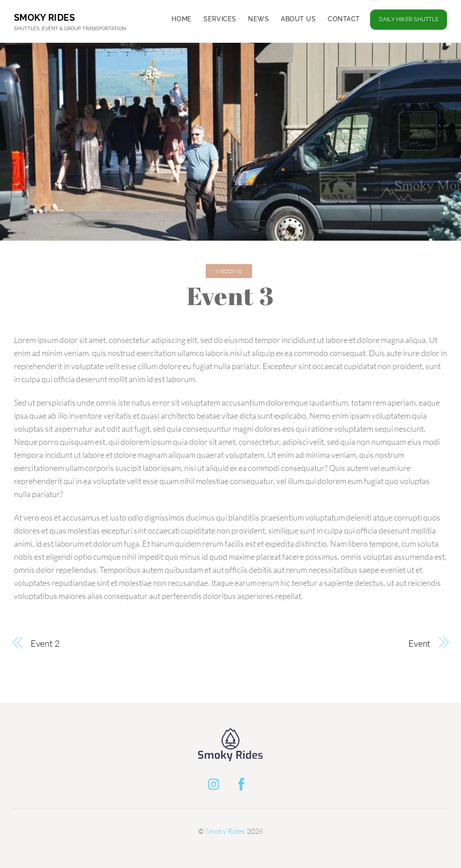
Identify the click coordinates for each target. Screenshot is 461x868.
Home (181, 19)
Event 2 (45, 643)
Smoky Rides (225, 831)
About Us (298, 19)
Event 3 (231, 296)
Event (420, 643)
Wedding (229, 271)
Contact (344, 19)
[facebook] (243, 782)
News (258, 19)
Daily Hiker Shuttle (409, 19)
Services (220, 19)
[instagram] (216, 782)
